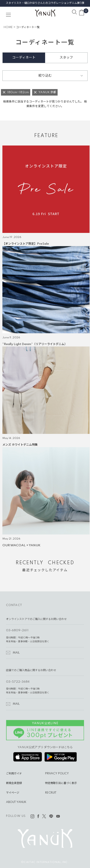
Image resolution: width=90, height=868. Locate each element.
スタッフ (66, 58)
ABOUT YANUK (16, 802)
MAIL (16, 653)
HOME (8, 27)
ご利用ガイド (14, 774)
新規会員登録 (14, 783)
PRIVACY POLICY (57, 774)
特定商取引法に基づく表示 (61, 783)
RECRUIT (51, 793)
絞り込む (45, 76)
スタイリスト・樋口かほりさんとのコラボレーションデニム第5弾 (45, 3)
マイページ (13, 793)
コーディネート (24, 58)
